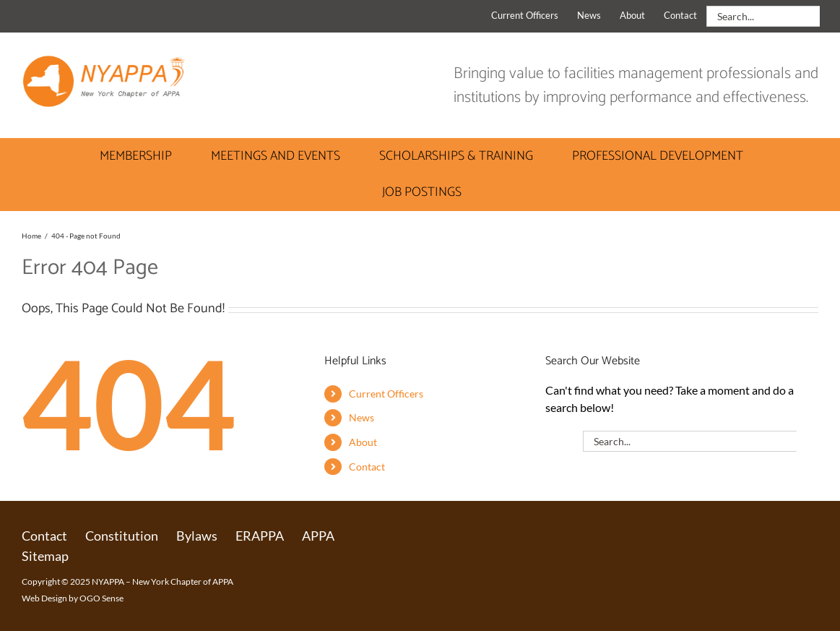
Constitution (122, 536)
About (363, 442)
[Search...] (763, 16)
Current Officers (386, 394)
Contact (367, 467)
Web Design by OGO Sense (73, 598)
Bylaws (197, 536)
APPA (318, 536)
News (361, 417)
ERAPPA (260, 536)
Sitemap (45, 556)
